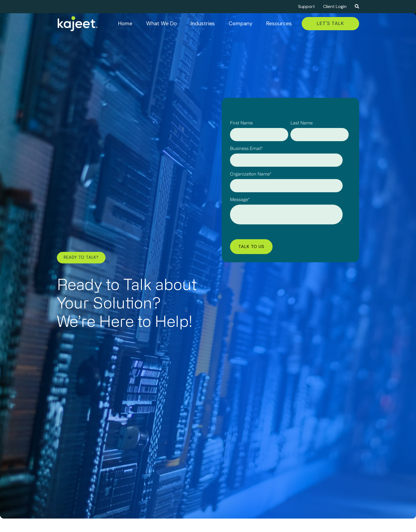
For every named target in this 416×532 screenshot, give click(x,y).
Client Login (335, 6)
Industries (203, 23)
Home (125, 23)
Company (241, 23)
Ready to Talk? (81, 257)
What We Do (162, 23)
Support (307, 6)
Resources (279, 23)
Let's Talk (330, 23)
